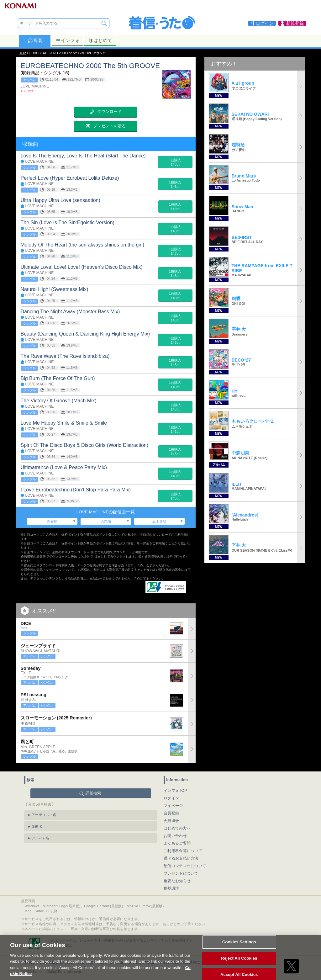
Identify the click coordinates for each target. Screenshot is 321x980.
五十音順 (159, 521)
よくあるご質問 (177, 841)
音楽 (35, 40)
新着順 (52, 521)
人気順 (106, 521)
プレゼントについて (181, 871)
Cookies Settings (239, 948)
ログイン (171, 796)
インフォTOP (175, 788)
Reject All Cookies (239, 964)
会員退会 (171, 818)
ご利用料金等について (183, 848)
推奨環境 (171, 886)
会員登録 (171, 811)
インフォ (68, 40)
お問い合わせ (175, 833)
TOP (23, 53)
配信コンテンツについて (185, 863)
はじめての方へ (177, 826)
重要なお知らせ (177, 878)
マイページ (173, 803)
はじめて (100, 40)
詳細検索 (93, 791)
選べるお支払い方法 (181, 856)
